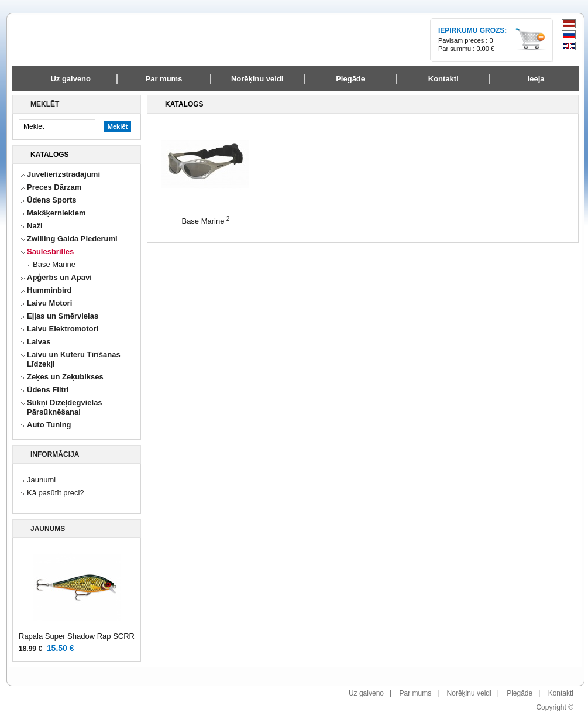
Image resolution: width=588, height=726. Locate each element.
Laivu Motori (49, 303)
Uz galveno (71, 79)
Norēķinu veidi (469, 693)
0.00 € (485, 49)
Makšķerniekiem (56, 213)
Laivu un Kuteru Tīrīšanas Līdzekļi (74, 359)
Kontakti (561, 693)
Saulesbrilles (50, 251)
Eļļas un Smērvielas (63, 316)
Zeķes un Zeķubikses (65, 377)
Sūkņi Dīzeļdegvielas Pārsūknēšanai (65, 407)
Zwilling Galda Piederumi (72, 239)
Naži (35, 226)
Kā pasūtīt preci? (56, 493)
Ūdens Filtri (48, 390)
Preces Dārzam (54, 187)
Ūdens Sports (52, 200)
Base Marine (54, 264)
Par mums (415, 693)
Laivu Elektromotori (63, 329)
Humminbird (49, 290)
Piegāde (520, 693)
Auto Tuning (49, 425)
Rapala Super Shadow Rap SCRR (77, 636)
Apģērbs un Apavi (59, 277)
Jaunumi (41, 480)
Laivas (39, 342)
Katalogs (50, 155)
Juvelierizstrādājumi (63, 174)
